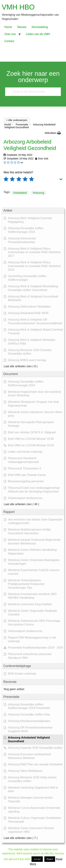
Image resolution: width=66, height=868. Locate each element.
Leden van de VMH (38, 34)
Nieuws (22, 27)
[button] (53, 133)
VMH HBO (18, 7)
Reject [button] (50, 859)
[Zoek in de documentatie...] (32, 92)
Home (8, 27)
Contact (9, 41)
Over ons (10, 34)
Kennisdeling (40, 27)
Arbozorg (38, 193)
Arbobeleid (20, 193)
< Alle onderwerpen (17, 120)
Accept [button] (37, 859)
